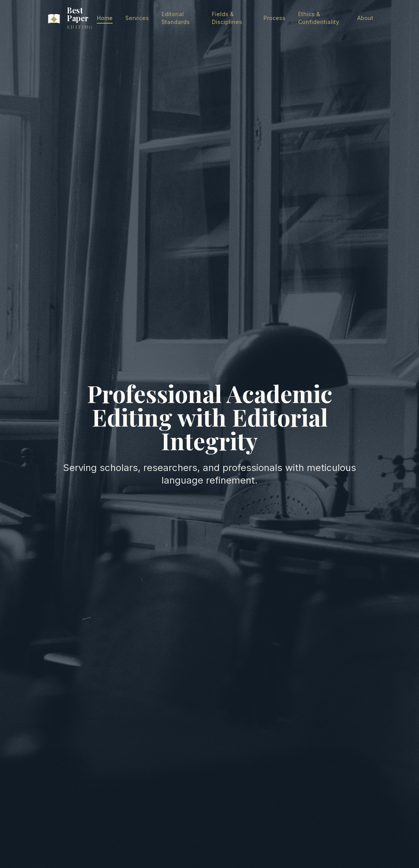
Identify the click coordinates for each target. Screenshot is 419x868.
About (365, 18)
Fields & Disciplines (227, 18)
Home (105, 18)
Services (137, 18)
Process (274, 18)
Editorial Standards (176, 18)
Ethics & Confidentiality (319, 18)
